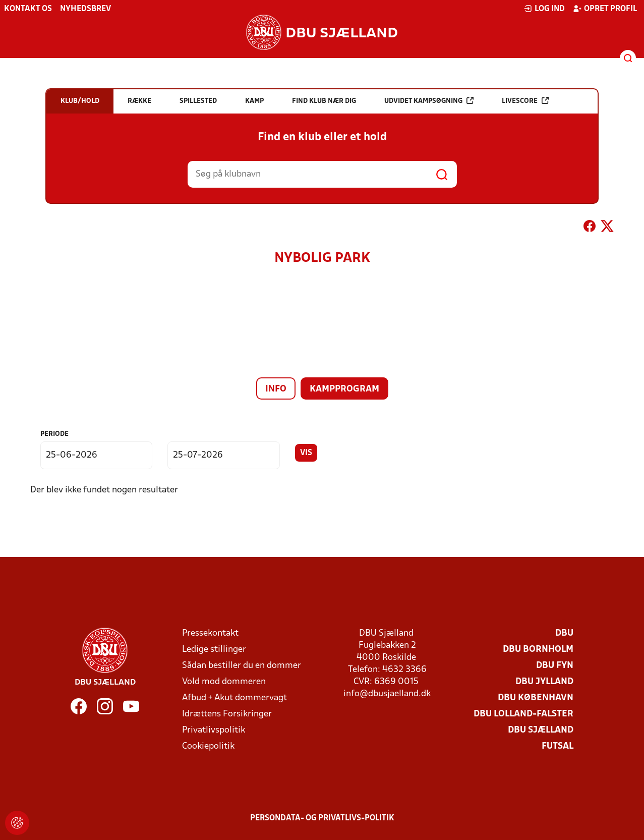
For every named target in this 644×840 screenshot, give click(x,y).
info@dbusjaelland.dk (387, 694)
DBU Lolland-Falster (523, 714)
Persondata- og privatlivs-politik (322, 818)
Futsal (558, 746)
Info (276, 389)
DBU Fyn (555, 666)
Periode (54, 434)
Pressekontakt (210, 633)
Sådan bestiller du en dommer (242, 666)
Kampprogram (344, 389)
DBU (564, 633)
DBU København (536, 698)
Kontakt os (28, 9)
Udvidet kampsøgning (429, 101)
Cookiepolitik (208, 746)
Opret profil (605, 9)
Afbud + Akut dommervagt (235, 698)
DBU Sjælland (541, 730)
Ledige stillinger (214, 650)
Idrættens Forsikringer (227, 714)
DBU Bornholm (538, 650)
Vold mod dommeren (224, 682)
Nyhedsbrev (85, 9)
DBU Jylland (544, 682)
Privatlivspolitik (214, 730)
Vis (306, 453)
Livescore (525, 101)
